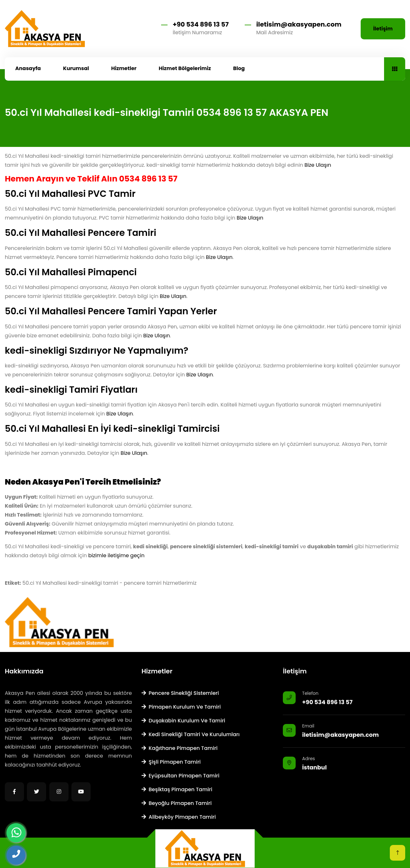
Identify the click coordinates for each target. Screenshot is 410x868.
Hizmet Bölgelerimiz (185, 68)
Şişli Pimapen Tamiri (171, 762)
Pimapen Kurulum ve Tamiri (181, 707)
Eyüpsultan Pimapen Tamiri (180, 776)
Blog (239, 68)
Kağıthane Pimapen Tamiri (180, 748)
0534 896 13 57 (148, 179)
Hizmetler (124, 68)
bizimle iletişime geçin (117, 555)
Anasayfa (28, 68)
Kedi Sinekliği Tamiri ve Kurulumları (191, 734)
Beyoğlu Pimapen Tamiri (177, 803)
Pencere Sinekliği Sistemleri (180, 693)
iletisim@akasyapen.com (299, 24)
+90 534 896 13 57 (201, 24)
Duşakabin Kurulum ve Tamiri (183, 721)
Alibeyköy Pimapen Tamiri (179, 817)
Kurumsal (76, 68)
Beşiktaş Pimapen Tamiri (177, 789)
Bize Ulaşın (318, 165)
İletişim (383, 29)
